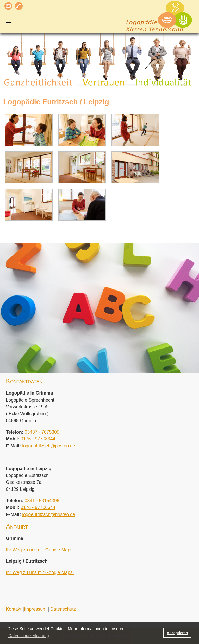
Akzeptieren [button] (177, 633)
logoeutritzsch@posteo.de (49, 446)
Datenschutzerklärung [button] (29, 636)
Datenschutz (63, 609)
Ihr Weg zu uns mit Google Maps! (40, 550)
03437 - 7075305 (42, 432)
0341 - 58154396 (42, 501)
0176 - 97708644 (38, 439)
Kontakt (14, 609)
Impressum (35, 609)
